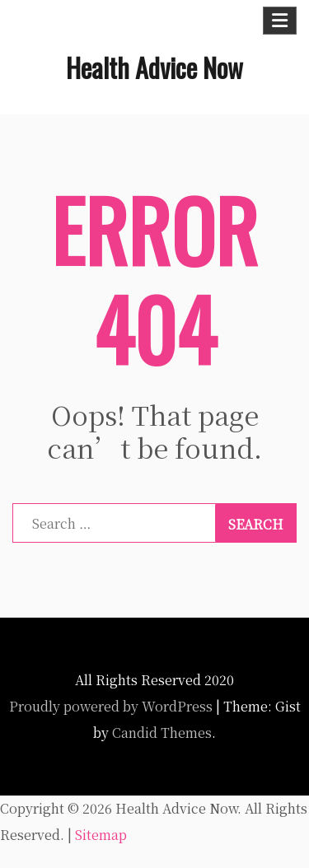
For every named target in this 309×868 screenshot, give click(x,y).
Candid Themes (162, 733)
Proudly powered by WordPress (111, 706)
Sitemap (101, 835)
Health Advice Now (154, 67)
